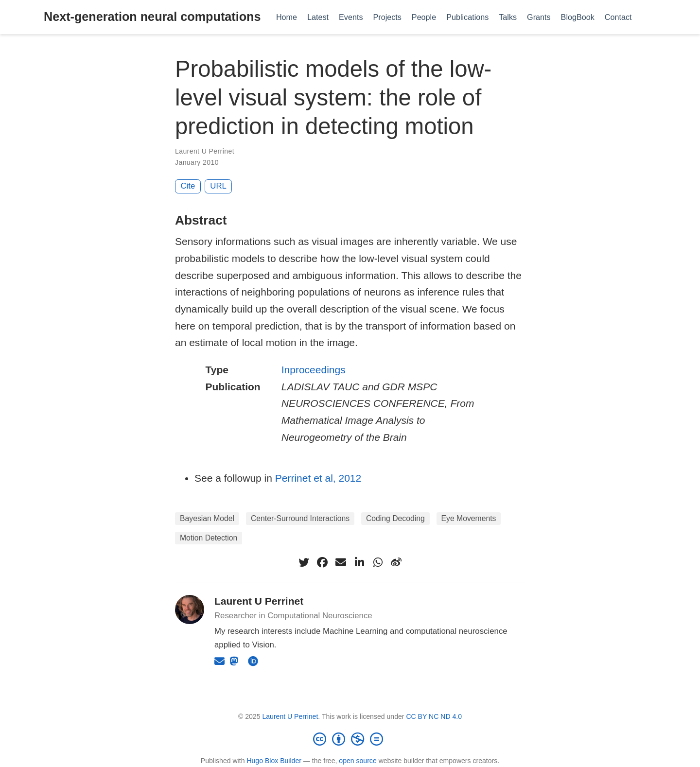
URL (218, 186)
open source (358, 761)
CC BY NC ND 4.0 (434, 716)
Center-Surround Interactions (300, 518)
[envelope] (341, 562)
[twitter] (304, 562)
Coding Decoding (395, 518)
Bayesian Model (207, 518)
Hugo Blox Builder (274, 761)
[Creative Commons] (350, 739)
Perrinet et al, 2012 (318, 478)
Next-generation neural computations (152, 17)
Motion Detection (209, 538)
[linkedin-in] (359, 562)
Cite (188, 186)
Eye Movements (469, 518)
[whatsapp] (378, 562)
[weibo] (396, 562)
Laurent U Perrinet (205, 151)
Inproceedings (314, 370)
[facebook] (322, 562)
